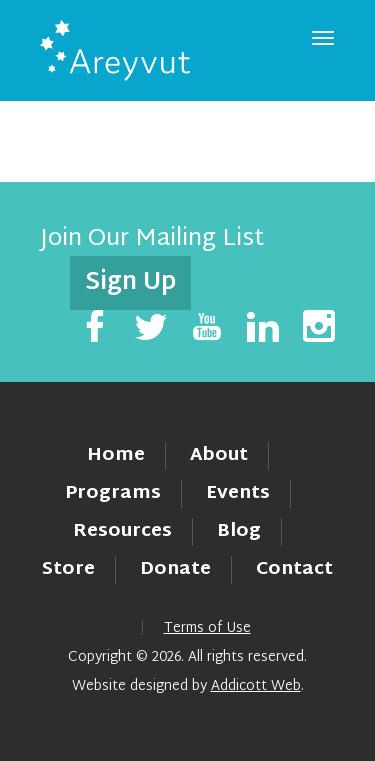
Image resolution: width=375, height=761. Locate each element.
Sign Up (130, 283)
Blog (239, 531)
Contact (294, 569)
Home (116, 455)
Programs (113, 493)
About (219, 455)
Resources (122, 531)
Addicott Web (256, 686)
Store (68, 569)
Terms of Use (207, 628)
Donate (175, 569)
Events (238, 493)
